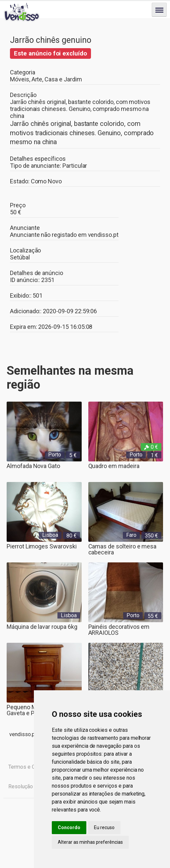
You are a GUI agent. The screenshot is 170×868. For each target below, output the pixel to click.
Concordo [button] (69, 827)
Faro (131, 535)
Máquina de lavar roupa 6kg (42, 627)
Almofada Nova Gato (33, 466)
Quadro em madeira (114, 466)
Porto (55, 455)
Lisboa (50, 535)
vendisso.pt (103, 235)
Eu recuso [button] (104, 827)
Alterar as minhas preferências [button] (90, 842)
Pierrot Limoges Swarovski (42, 546)
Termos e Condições (32, 767)
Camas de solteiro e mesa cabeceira (123, 549)
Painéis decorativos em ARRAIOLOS (119, 630)
